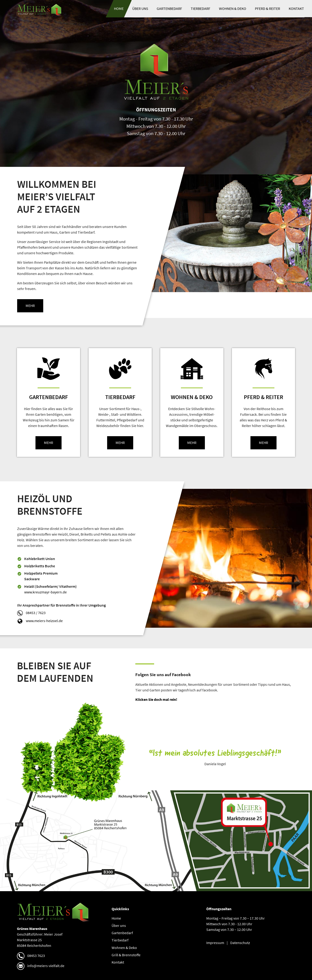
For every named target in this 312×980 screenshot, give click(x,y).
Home (119, 9)
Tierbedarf (201, 9)
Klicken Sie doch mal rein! (156, 700)
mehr (30, 306)
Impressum (215, 943)
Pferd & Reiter (267, 9)
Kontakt (296, 9)
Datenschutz (240, 943)
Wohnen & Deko (233, 9)
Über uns (140, 9)
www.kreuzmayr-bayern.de (46, 592)
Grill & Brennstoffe (126, 955)
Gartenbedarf (169, 9)
